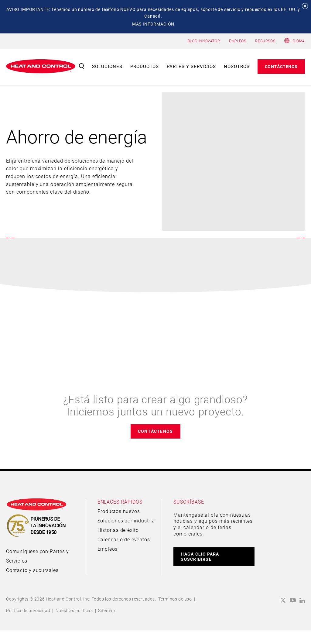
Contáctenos (281, 66)
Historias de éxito (118, 530)
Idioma (298, 41)
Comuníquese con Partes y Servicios (38, 556)
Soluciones (107, 66)
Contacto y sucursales (32, 570)
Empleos (108, 549)
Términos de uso (175, 599)
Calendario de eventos (124, 539)
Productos (145, 66)
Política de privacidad (28, 610)
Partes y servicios (191, 66)
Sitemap (106, 610)
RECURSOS (265, 41)
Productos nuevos (119, 511)
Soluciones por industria (126, 520)
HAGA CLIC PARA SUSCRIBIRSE (200, 556)
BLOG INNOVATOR (204, 41)
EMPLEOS (238, 41)
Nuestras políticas (74, 610)
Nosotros (237, 66)
